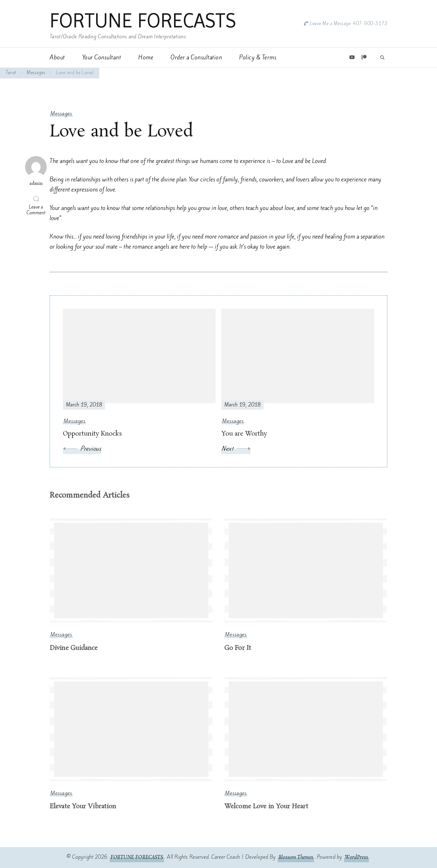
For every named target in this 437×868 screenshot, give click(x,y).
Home (146, 57)
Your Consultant (102, 57)
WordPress (356, 857)
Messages (61, 114)
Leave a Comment (37, 210)
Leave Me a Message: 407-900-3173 (349, 24)
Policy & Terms (258, 57)
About (57, 57)
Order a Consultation (196, 57)
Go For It (238, 648)
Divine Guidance (74, 648)
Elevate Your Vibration (83, 807)
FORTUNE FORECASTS (143, 20)
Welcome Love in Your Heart (266, 807)
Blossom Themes (296, 857)
